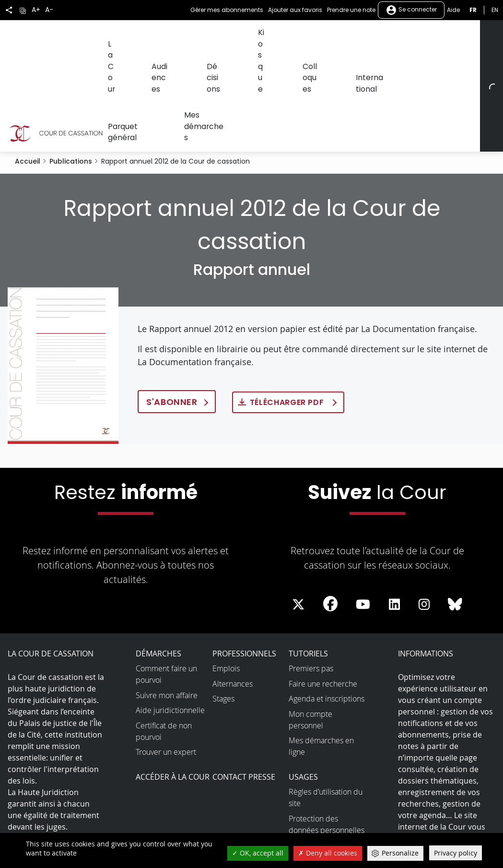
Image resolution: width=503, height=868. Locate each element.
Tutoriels (308, 558)
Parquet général (382, 37)
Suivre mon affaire (167, 599)
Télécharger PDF (288, 307)
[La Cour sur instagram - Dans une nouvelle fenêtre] (424, 509)
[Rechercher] (489, 38)
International (324, 37)
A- (49, 10)
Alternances (233, 588)
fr (473, 10)
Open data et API (317, 776)
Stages (223, 603)
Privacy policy (456, 853)
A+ (36, 10)
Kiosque (239, 37)
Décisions (201, 37)
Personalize (400, 853)
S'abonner (172, 306)
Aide (453, 10)
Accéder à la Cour (173, 681)
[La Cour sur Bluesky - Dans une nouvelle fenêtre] (455, 509)
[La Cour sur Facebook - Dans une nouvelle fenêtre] (330, 508)
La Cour (119, 37)
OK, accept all (258, 853)
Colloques (277, 37)
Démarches (158, 558)
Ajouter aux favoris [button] (295, 10)
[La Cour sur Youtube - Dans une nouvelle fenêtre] (363, 509)
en (495, 10)
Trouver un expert (166, 656)
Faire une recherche (323, 588)
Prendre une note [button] (351, 10)
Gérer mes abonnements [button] (227, 10)
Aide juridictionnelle (170, 614)
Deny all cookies (328, 853)
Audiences (158, 37)
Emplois (226, 572)
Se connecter (411, 10)
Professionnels (244, 558)
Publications (71, 65)
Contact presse (244, 681)
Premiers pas (311, 572)
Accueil (28, 65)
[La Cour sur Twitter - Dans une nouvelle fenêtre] (298, 509)
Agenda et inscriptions (327, 603)
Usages (303, 681)
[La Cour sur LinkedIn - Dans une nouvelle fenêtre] (394, 509)
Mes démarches (445, 37)
